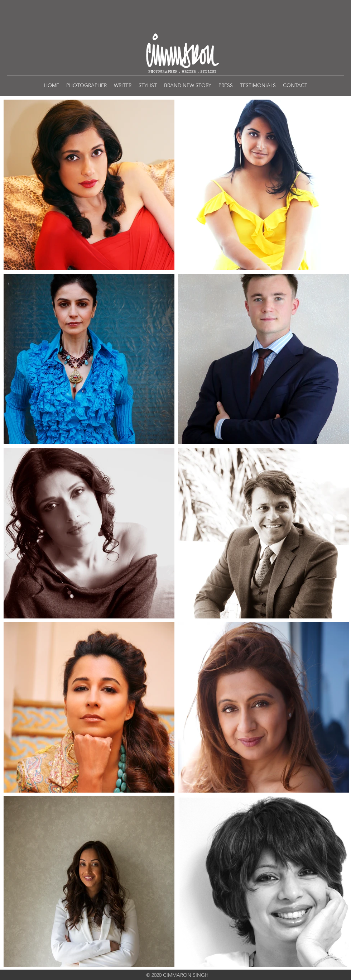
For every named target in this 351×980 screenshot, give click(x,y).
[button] (86, 85)
